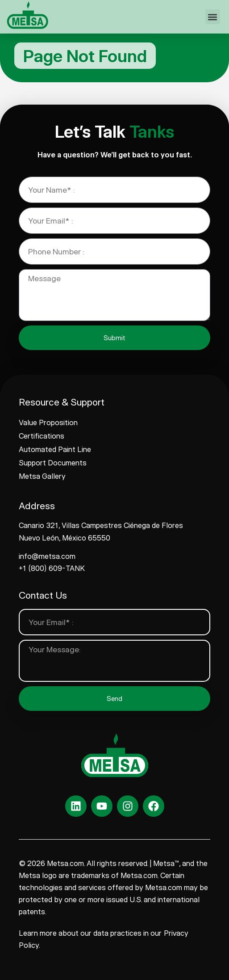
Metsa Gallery (42, 476)
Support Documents (53, 463)
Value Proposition (48, 422)
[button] (213, 17)
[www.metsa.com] (27, 15)
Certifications (42, 436)
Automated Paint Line (55, 449)
